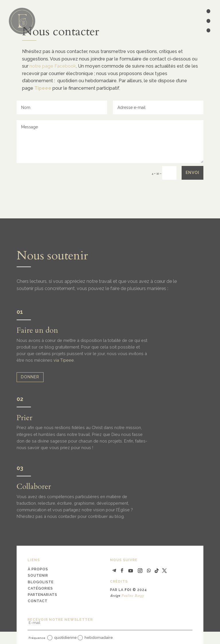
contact (38, 601)
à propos (38, 569)
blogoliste (41, 582)
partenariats (43, 595)
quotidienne (62, 638)
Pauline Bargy (133, 596)
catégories (40, 588)
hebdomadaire (95, 638)
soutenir (38, 575)
